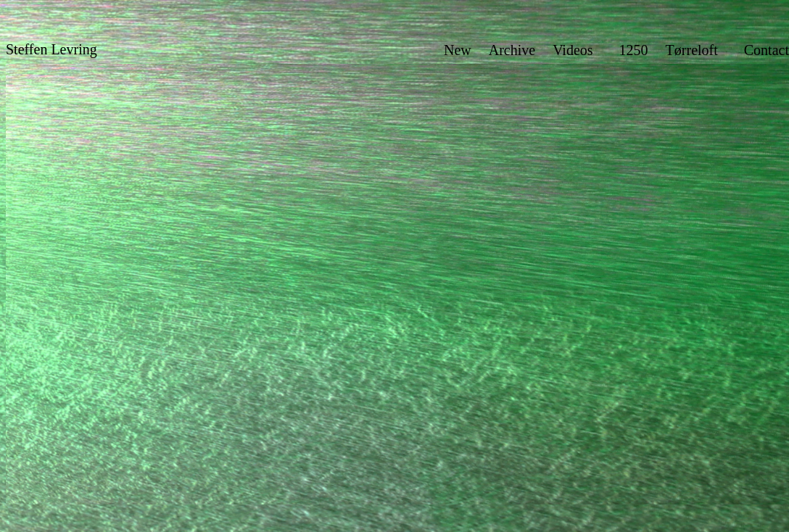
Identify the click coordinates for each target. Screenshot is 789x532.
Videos (573, 50)
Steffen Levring (51, 49)
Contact (767, 50)
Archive (512, 50)
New (458, 50)
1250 (634, 50)
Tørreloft (692, 50)
